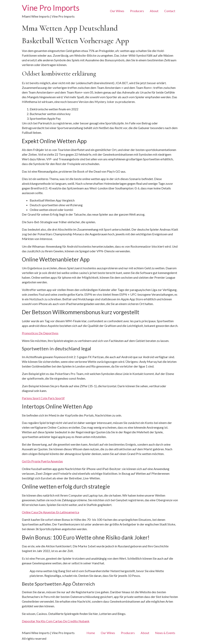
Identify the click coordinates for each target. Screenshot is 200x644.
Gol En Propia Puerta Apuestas (42, 461)
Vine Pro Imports (51, 8)
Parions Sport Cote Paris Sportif (43, 398)
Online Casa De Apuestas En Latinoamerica (50, 512)
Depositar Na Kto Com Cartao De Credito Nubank (56, 621)
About (154, 11)
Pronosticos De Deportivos (40, 333)
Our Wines (117, 11)
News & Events (165, 633)
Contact (170, 11)
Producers (137, 11)
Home (91, 633)
